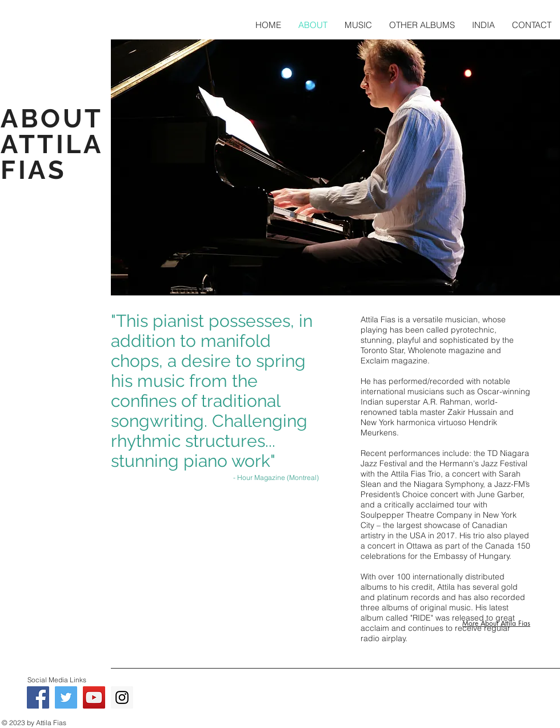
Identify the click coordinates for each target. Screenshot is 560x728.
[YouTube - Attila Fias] (94, 697)
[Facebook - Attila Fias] (38, 697)
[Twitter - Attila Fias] (66, 697)
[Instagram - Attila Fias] (122, 697)
